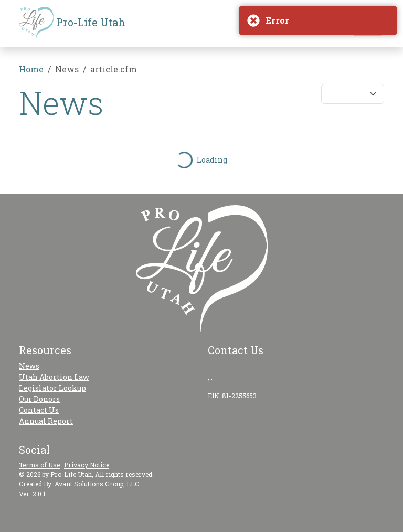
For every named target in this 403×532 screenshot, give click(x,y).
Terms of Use (39, 465)
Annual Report (46, 421)
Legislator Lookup (52, 388)
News (29, 366)
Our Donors (39, 399)
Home (31, 69)
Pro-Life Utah (72, 24)
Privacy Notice (87, 465)
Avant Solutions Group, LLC (97, 484)
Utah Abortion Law (54, 377)
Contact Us (39, 410)
